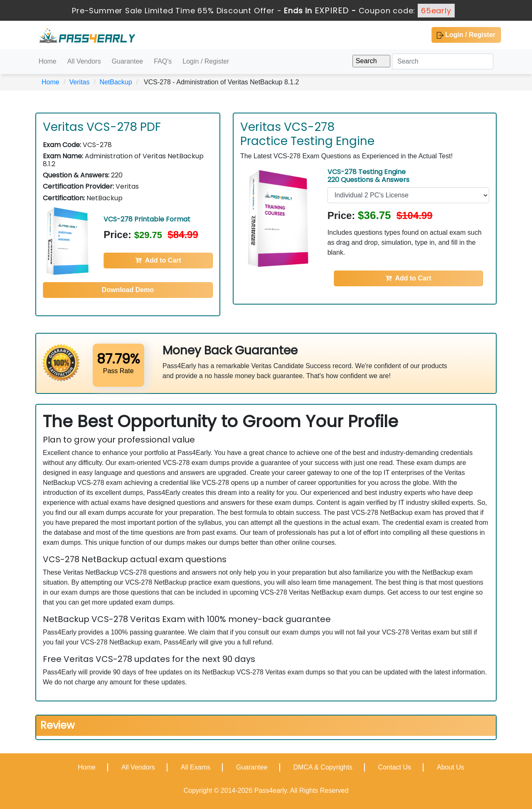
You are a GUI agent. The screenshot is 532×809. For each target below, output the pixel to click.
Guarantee (128, 61)
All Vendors (84, 61)
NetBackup (116, 82)
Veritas (80, 82)
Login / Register (466, 35)
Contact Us (395, 767)
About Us (451, 767)
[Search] (443, 61)
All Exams (196, 767)
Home (48, 61)
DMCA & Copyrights (323, 767)
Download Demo (128, 290)
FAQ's (163, 61)
